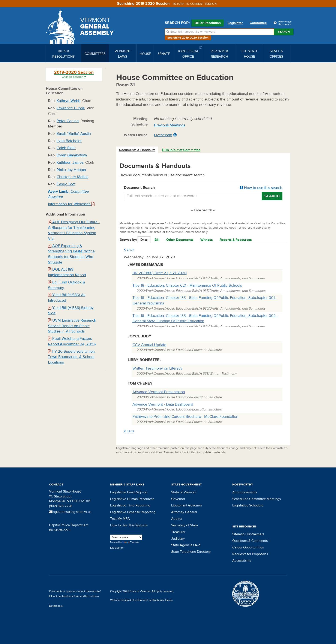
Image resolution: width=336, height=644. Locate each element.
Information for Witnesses (71, 204)
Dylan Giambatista (72, 155)
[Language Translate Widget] (126, 537)
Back (129, 250)
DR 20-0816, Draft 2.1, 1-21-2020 (160, 273)
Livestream (163, 135)
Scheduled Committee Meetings (256, 499)
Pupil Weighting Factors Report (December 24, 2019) (72, 341)
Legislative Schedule (248, 505)
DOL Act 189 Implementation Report (67, 272)
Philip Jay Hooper (71, 170)
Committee (258, 23)
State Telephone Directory (191, 552)
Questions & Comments (250, 541)
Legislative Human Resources (132, 499)
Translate (131, 542)
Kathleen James (70, 162)
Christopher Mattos (72, 177)
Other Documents (180, 240)
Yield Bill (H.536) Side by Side (71, 311)
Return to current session (195, 4)
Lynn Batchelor (69, 141)
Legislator (235, 23)
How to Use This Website (129, 525)
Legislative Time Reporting (130, 505)
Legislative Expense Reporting (133, 512)
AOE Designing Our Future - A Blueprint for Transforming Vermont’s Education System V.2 (74, 230)
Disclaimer (117, 548)
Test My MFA (120, 519)
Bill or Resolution (208, 24)
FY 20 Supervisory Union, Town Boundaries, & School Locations (72, 357)
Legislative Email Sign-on (129, 492)
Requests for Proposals (249, 554)
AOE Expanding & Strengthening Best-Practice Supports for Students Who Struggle (71, 254)
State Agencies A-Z (186, 545)
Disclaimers (255, 534)
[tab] (137, 150)
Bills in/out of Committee (181, 150)
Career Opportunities (248, 547)
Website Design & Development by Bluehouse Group (141, 600)
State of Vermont (184, 492)
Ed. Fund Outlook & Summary (67, 285)
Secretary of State (184, 525)
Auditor (177, 519)
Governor (178, 499)
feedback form (71, 596)
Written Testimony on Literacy (157, 368)
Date (144, 240)
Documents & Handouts (137, 150)
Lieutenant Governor (187, 505)
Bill (157, 240)
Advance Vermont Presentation (159, 392)
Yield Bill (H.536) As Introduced (67, 298)
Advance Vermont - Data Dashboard (163, 404)
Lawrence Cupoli (71, 108)
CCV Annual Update (149, 345)
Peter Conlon (68, 121)
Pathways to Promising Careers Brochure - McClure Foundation (185, 417)
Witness (207, 240)
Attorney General (184, 512)
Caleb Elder (66, 148)
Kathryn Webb (68, 101)
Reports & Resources (236, 240)
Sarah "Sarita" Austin (74, 134)
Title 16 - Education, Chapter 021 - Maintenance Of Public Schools (187, 285)
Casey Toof (66, 184)
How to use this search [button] (261, 188)
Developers (56, 606)
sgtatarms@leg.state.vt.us (70, 512)
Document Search (203, 188)
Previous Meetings (170, 125)
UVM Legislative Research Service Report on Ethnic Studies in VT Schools (72, 326)
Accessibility (242, 561)
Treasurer (178, 532)
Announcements (245, 492)
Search (284, 32)
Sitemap (238, 534)
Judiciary (178, 539)
